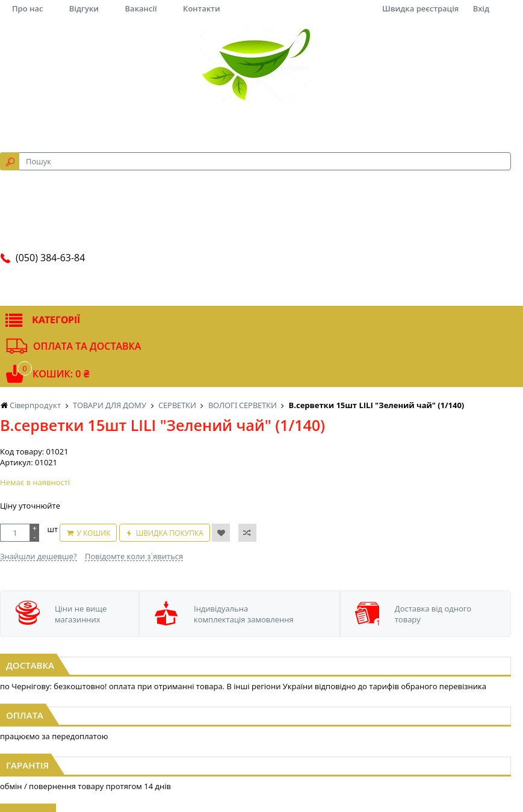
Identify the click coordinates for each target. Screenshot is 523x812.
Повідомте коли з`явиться (134, 556)
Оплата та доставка (87, 346)
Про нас (27, 8)
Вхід (481, 8)
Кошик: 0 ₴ (61, 374)
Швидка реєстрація (420, 8)
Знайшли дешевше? (39, 556)
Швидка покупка (170, 533)
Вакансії (141, 8)
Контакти (202, 8)
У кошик (93, 533)
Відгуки (84, 8)
